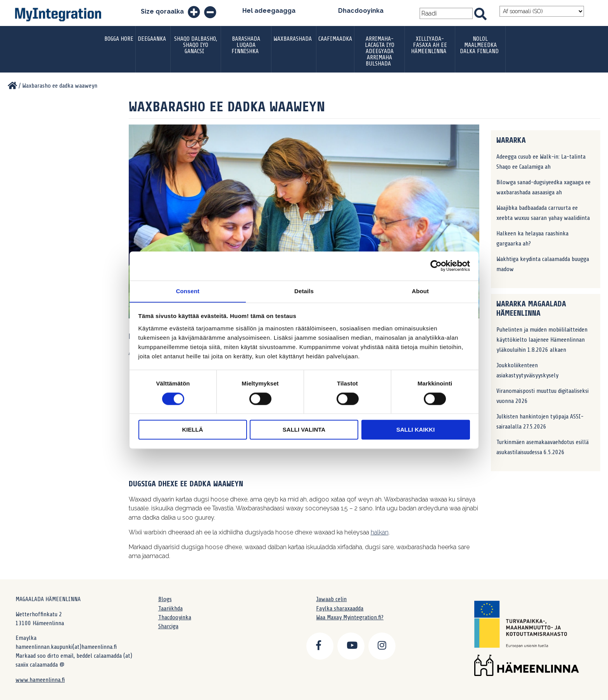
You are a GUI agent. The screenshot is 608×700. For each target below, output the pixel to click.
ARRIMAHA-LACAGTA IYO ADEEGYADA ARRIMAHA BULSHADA (380, 51)
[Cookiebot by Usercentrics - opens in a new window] (436, 266)
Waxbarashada (293, 39)
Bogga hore (119, 39)
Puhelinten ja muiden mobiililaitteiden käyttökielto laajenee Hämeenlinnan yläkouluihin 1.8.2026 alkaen (542, 340)
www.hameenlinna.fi (40, 680)
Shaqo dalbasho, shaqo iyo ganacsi (196, 45)
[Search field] (446, 13)
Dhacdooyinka (361, 11)
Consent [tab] (188, 291)
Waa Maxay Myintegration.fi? (350, 617)
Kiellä (192, 430)
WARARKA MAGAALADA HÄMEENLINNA (531, 309)
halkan (380, 532)
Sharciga (168, 626)
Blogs (165, 599)
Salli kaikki (415, 430)
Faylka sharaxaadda (340, 608)
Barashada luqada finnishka (246, 45)
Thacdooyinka (175, 617)
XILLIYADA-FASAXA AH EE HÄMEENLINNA (429, 45)
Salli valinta (304, 430)
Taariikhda (170, 608)
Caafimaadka (335, 39)
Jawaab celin (331, 599)
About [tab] (420, 291)
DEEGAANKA (152, 39)
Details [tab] (304, 291)
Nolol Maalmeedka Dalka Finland (479, 45)
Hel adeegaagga (269, 11)
